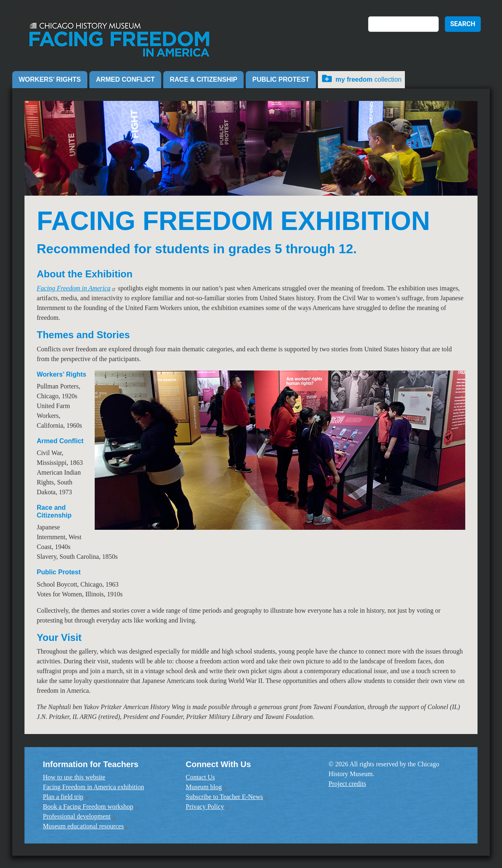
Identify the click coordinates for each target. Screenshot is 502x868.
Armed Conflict (125, 79)
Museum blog (207, 787)
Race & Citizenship (203, 79)
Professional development (80, 816)
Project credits (347, 784)
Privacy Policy (208, 807)
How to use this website (74, 777)
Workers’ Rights (50, 79)
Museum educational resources (86, 826)
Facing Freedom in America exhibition (93, 787)
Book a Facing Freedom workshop (91, 807)
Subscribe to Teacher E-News (227, 797)
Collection (369, 79)
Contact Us (200, 777)
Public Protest (281, 79)
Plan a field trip (66, 797)
